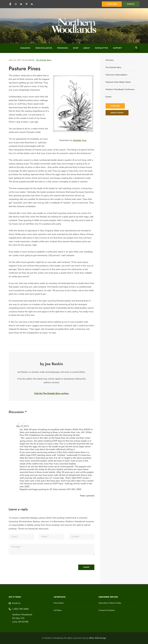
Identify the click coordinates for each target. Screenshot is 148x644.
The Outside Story (44, 60)
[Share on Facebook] (91, 60)
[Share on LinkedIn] (89, 60)
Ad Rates (58, 610)
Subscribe (115, 106)
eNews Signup (117, 113)
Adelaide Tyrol (80, 140)
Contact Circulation (107, 610)
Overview (110, 60)
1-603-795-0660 (20, 609)
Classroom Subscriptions (116, 75)
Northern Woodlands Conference (120, 89)
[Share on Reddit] (92, 60)
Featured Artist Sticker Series (118, 82)
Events (109, 97)
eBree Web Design (97, 638)
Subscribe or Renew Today (110, 603)
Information (59, 603)
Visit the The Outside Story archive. (52, 393)
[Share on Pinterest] (94, 60)
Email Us (16, 603)
